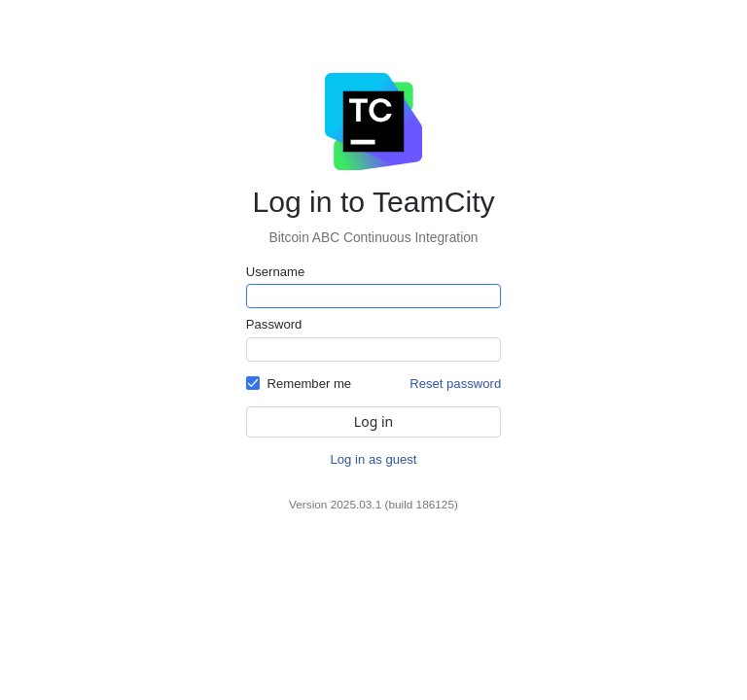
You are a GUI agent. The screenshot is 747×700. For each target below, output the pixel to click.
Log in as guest (374, 459)
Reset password (455, 384)
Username (275, 272)
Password (274, 324)
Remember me (309, 384)
